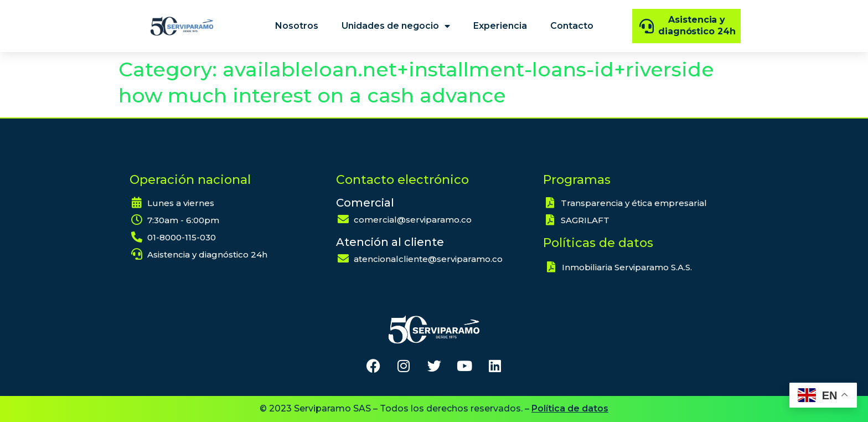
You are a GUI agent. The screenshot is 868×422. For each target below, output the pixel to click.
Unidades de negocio (396, 26)
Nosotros (297, 26)
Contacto (572, 26)
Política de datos (570, 408)
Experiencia (500, 26)
